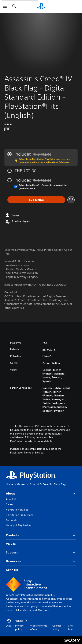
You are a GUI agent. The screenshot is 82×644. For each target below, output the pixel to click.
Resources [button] (41, 561)
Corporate (12, 520)
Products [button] (41, 535)
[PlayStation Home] (41, 6)
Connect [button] (41, 570)
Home (9, 484)
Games (21, 484)
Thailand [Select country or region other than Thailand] (17, 621)
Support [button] (41, 553)
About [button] (41, 494)
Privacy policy (19, 627)
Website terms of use (39, 627)
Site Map (71, 627)
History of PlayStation (18, 525)
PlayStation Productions (20, 515)
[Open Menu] (5, 6)
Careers (10, 504)
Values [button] (41, 544)
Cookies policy (57, 627)
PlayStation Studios (17, 510)
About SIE (11, 499)
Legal (9, 626)
